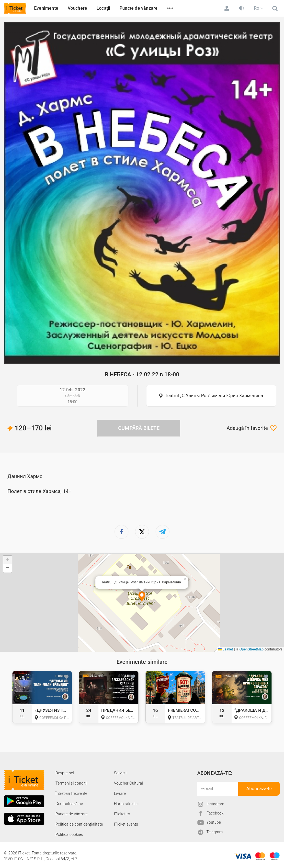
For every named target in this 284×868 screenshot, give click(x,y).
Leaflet (226, 649)
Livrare (120, 793)
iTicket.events (126, 824)
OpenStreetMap (251, 649)
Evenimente (46, 8)
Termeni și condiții (71, 783)
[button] (142, 597)
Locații (103, 8)
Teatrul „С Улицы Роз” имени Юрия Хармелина (214, 396)
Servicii (120, 773)
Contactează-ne (69, 804)
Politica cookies (69, 834)
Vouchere (78, 8)
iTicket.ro (122, 814)
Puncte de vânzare (139, 8)
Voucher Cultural (129, 783)
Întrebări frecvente (71, 793)
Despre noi (65, 773)
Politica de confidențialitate (79, 824)
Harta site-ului (126, 804)
